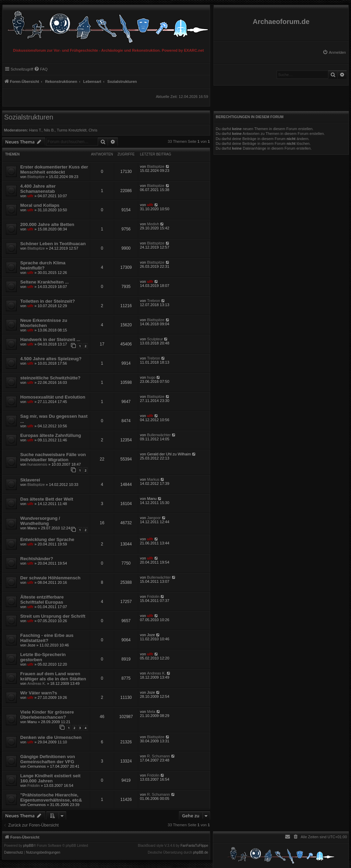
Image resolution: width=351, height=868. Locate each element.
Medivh (153, 224)
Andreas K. (37, 683)
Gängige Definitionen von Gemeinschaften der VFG (48, 759)
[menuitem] (334, 52)
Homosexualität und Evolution (53, 397)
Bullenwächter (159, 435)
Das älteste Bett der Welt (47, 499)
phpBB (28, 846)
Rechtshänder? (37, 559)
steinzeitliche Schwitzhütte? (50, 378)
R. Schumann (159, 756)
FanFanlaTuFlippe (194, 846)
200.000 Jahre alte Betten (47, 224)
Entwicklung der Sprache (47, 539)
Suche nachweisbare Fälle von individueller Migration (53, 457)
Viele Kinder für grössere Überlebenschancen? (47, 715)
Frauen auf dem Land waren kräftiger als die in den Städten (53, 676)
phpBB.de (201, 853)
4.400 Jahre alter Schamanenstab (38, 189)
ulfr (31, 196)
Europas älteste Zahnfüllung (51, 435)
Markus (153, 479)
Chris (93, 130)
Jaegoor (154, 518)
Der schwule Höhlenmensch (50, 578)
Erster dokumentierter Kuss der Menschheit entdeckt (54, 169)
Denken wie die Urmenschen (51, 737)
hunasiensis (37, 464)
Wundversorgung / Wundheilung (40, 521)
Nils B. (49, 130)
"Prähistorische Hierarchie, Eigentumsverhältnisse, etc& (51, 797)
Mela (151, 712)
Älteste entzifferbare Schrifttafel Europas (42, 600)
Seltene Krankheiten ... (44, 282)
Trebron (154, 301)
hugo (151, 377)
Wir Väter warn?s (39, 693)
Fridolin (153, 596)
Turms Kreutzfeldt (72, 130)
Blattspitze (36, 177)
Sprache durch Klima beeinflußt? (43, 265)
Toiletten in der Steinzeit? (47, 301)
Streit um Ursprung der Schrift (53, 616)
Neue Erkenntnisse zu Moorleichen (44, 323)
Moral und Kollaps (40, 205)
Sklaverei (30, 480)
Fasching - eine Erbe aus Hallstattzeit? (47, 638)
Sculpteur (155, 339)
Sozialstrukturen (29, 117)
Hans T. (35, 130)
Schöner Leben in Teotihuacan (53, 244)
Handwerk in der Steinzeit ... (50, 339)
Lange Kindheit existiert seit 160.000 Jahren (50, 778)
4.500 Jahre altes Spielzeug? (51, 359)
